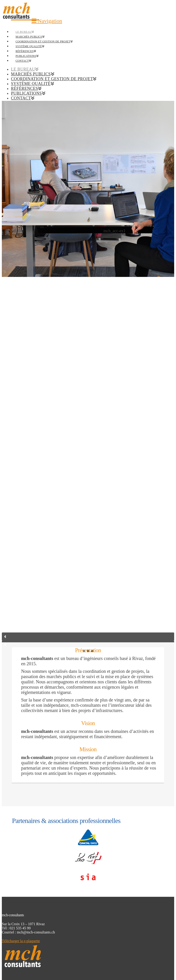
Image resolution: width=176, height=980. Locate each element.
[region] (88, 377)
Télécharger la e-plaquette (21, 941)
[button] (47, 21)
